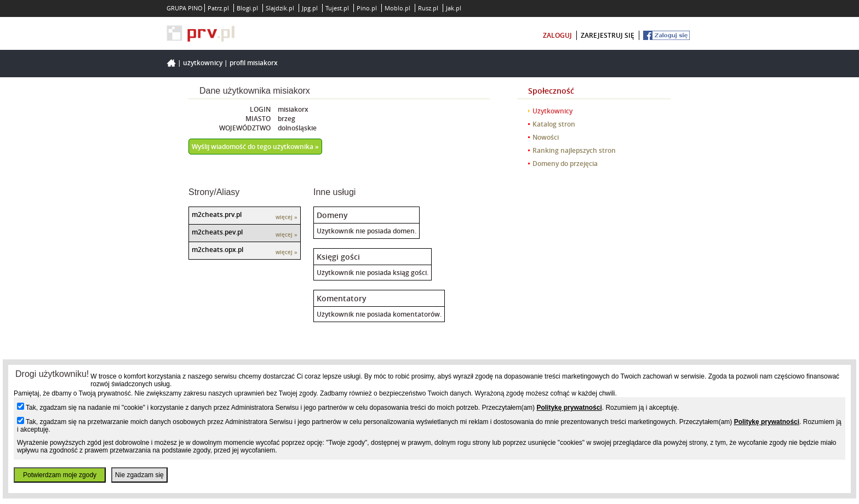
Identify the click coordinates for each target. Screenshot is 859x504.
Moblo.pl (397, 8)
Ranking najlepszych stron (574, 150)
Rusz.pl (428, 8)
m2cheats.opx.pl (217, 250)
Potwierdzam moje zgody (60, 475)
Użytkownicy (203, 63)
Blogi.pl (247, 8)
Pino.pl (367, 8)
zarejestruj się (608, 35)
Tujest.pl (337, 8)
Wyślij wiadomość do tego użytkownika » (255, 147)
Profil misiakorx (254, 63)
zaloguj (557, 35)
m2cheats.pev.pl (217, 232)
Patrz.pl (218, 8)
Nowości (546, 137)
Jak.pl (454, 8)
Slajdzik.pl (280, 8)
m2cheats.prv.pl (217, 214)
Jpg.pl (310, 8)
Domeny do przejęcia (565, 164)
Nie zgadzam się (139, 475)
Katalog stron (554, 124)
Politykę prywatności (569, 408)
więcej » (287, 217)
